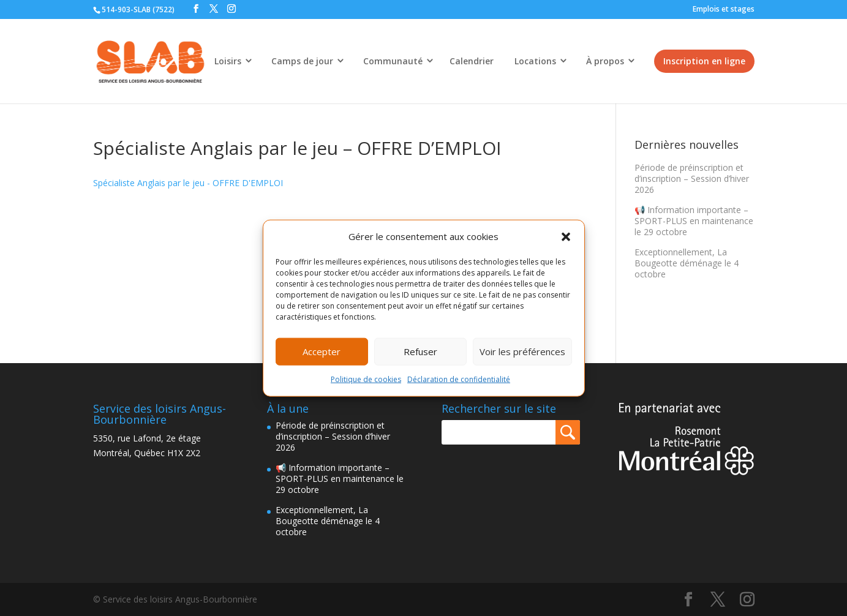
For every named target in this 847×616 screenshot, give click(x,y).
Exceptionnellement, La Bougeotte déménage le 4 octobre (687, 263)
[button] (566, 237)
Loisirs (228, 61)
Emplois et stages (724, 9)
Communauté (393, 61)
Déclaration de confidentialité (459, 379)
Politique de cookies (366, 379)
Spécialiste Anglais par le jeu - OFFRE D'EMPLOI (188, 183)
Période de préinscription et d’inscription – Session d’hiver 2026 (692, 178)
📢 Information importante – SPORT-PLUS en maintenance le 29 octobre (694, 221)
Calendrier (472, 61)
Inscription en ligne (704, 61)
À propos (605, 61)
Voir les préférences (522, 351)
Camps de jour (302, 61)
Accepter (322, 351)
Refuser (420, 351)
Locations (535, 61)
